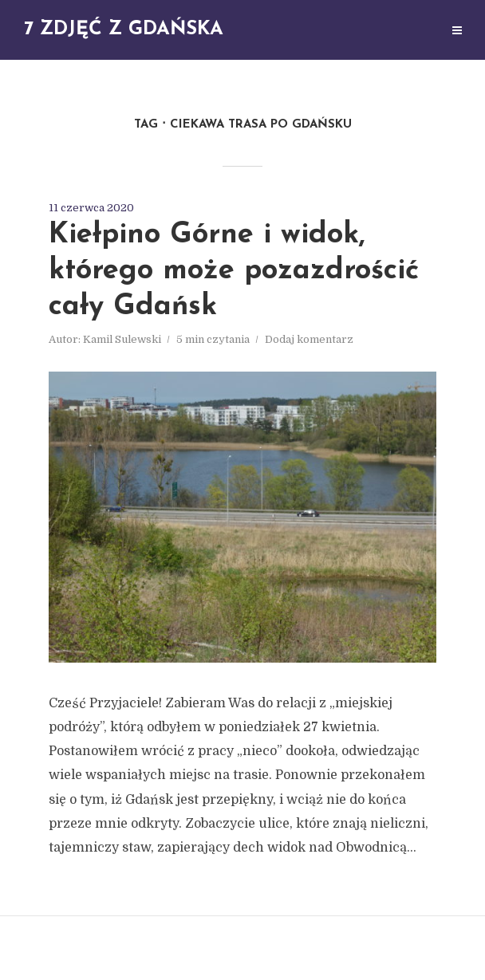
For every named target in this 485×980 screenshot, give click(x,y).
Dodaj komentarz (309, 339)
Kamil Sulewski (122, 339)
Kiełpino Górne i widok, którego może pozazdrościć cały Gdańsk (234, 271)
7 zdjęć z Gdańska (124, 30)
